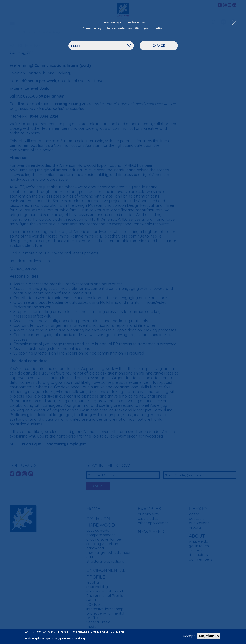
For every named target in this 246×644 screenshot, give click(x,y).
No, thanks (209, 636)
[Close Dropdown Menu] (234, 23)
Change (159, 46)
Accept (189, 636)
